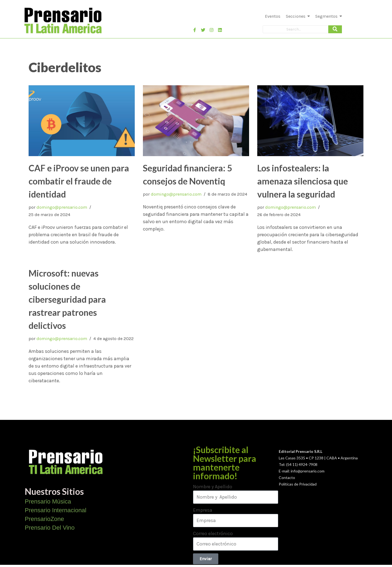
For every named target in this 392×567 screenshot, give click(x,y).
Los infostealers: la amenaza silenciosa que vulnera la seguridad (303, 181)
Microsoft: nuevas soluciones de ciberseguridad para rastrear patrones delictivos (67, 299)
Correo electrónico (213, 533)
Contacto (287, 477)
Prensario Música (48, 501)
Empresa (203, 510)
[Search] (295, 29)
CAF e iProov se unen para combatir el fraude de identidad (79, 181)
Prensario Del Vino (50, 528)
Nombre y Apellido (213, 487)
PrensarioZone (44, 519)
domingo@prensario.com (62, 207)
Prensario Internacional (56, 510)
